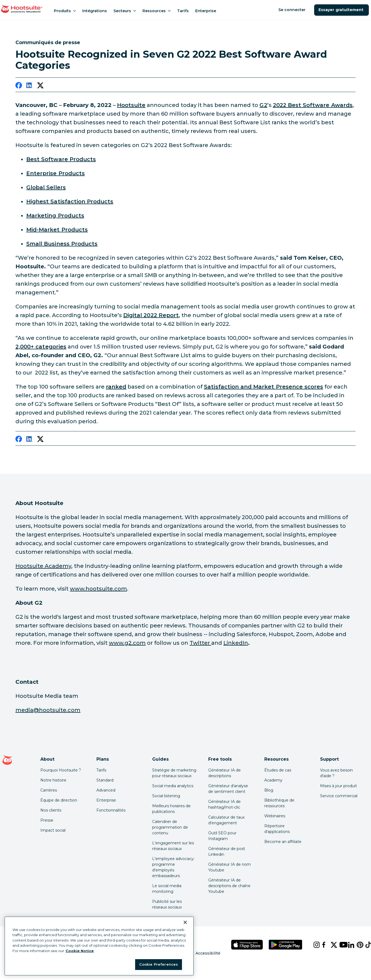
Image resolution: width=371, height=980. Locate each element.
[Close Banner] (185, 922)
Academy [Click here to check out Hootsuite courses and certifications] (273, 780)
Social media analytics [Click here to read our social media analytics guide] (173, 786)
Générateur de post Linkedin (227, 852)
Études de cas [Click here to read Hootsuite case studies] (278, 770)
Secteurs (125, 11)
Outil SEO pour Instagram (222, 836)
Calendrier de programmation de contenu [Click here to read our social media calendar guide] (170, 827)
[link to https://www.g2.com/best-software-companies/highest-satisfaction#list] (70, 201)
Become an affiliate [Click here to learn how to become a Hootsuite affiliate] (283, 842)
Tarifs (183, 11)
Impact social (53, 830)
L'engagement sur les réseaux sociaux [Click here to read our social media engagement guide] (173, 846)
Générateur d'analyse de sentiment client (228, 789)
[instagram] (313, 945)
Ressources (157, 11)
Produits (65, 11)
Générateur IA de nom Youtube (230, 867)
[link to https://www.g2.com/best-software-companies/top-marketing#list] (55, 216)
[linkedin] (30, 86)
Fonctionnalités (111, 810)
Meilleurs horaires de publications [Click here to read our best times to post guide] (171, 809)
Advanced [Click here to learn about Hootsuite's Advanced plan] (106, 790)
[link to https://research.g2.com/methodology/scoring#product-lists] (116, 387)
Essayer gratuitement (341, 10)
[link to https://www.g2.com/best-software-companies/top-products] (313, 105)
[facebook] (19, 86)
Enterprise (206, 11)
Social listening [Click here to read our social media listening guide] (166, 796)
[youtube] (339, 945)
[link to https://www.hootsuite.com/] (131, 105)
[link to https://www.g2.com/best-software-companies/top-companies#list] (46, 187)
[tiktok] (365, 945)
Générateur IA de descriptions (224, 773)
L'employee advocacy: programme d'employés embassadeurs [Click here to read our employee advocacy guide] (173, 867)
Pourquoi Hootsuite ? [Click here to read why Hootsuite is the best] (61, 770)
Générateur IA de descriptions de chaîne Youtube (229, 886)
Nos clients (51, 810)
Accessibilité (208, 953)
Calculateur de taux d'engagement (226, 820)
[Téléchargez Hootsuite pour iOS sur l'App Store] (247, 945)
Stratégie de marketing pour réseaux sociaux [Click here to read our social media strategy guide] (174, 773)
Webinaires (275, 816)
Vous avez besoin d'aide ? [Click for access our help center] (336, 773)
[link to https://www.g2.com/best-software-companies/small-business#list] (62, 244)
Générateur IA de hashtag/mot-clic (224, 804)
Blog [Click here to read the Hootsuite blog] (269, 790)
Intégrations (95, 11)
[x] (331, 945)
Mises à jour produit (339, 786)
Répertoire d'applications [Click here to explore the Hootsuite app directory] (277, 829)
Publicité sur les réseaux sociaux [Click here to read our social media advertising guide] (167, 904)
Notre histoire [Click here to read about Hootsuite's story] (53, 780)
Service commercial (339, 796)
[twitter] (40, 86)
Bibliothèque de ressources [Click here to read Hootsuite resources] (279, 803)
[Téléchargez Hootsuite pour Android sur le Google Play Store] (285, 945)
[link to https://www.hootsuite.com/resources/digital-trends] (151, 315)
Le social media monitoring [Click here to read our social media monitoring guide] (167, 889)
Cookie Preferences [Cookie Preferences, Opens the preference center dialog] (159, 964)
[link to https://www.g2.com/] (263, 105)
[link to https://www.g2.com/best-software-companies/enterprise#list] (56, 173)
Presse (47, 820)
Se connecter (292, 10)
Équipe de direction (59, 800)
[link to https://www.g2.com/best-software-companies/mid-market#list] (57, 230)
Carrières (49, 790)
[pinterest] (357, 945)
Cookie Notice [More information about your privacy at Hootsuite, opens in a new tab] (80, 951)
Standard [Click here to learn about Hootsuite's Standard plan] (105, 780)
